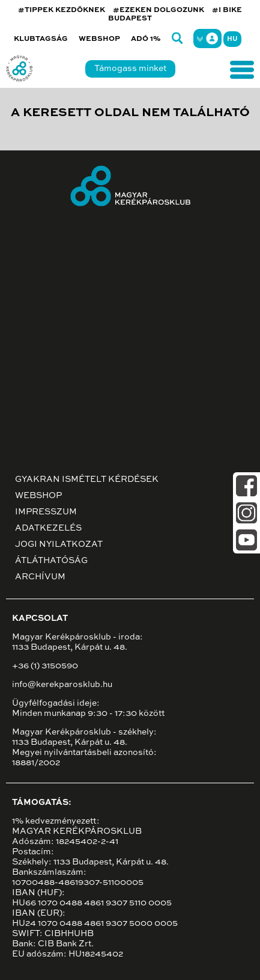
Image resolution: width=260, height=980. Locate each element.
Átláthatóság (51, 561)
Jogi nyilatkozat (59, 544)
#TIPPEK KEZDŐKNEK (62, 10)
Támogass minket (130, 69)
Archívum (40, 577)
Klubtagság (41, 39)
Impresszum (46, 512)
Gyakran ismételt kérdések (87, 479)
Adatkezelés (48, 528)
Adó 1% (146, 39)
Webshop (99, 39)
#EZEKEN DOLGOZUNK (159, 10)
